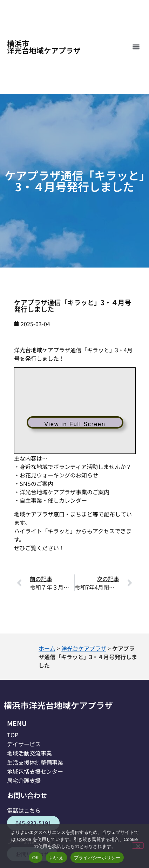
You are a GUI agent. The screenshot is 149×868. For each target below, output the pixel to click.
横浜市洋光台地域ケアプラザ (44, 47)
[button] (136, 47)
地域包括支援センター (35, 771)
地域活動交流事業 (29, 753)
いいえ (56, 858)
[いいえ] (138, 846)
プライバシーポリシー (97, 858)
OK (36, 858)
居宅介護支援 (24, 780)
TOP (13, 735)
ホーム (47, 648)
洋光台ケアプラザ (84, 648)
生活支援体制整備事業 (35, 762)
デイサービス (24, 744)
